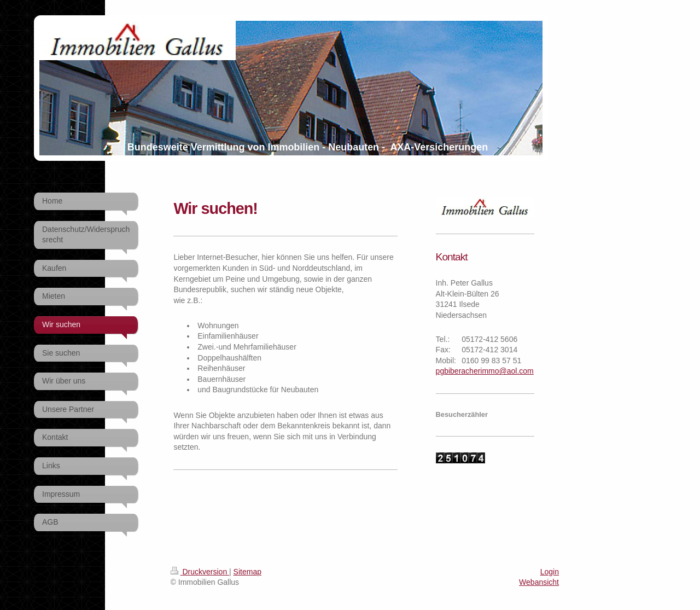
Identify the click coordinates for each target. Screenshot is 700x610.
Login (550, 572)
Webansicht (539, 582)
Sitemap (247, 572)
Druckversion (200, 572)
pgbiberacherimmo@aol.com (485, 371)
